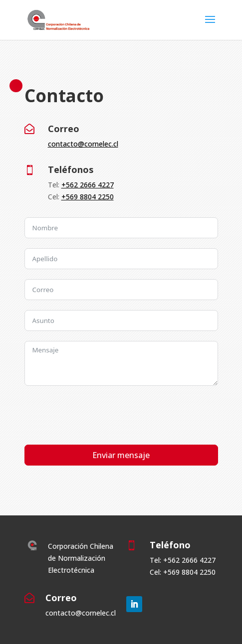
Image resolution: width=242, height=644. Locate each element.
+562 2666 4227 (88, 185)
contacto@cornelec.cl (83, 144)
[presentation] (100, 415)
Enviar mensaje (121, 455)
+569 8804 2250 (88, 197)
